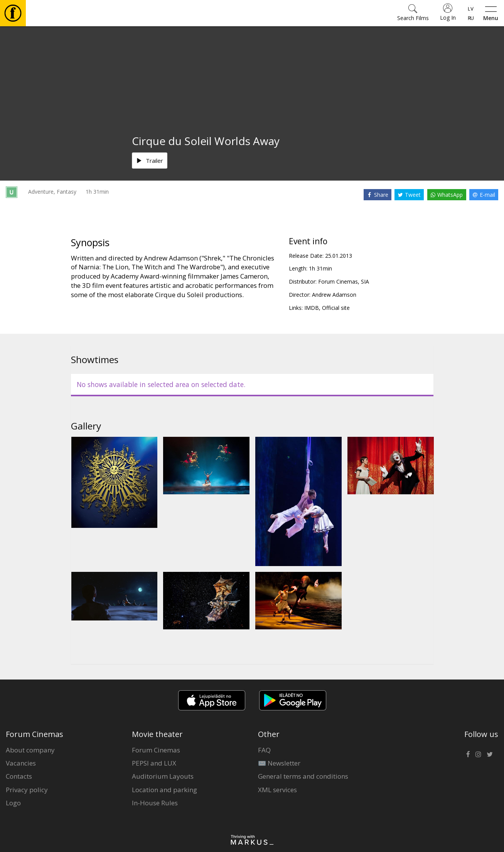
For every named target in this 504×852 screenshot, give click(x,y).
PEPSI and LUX (154, 763)
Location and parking (164, 790)
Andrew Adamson (334, 295)
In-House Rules (155, 803)
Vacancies (21, 763)
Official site (336, 308)
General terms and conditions (303, 776)
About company (30, 750)
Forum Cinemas (156, 750)
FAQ (264, 750)
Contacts (19, 776)
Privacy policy (27, 790)
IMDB (312, 308)
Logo (13, 803)
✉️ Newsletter (279, 763)
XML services (277, 790)
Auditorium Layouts (163, 776)
